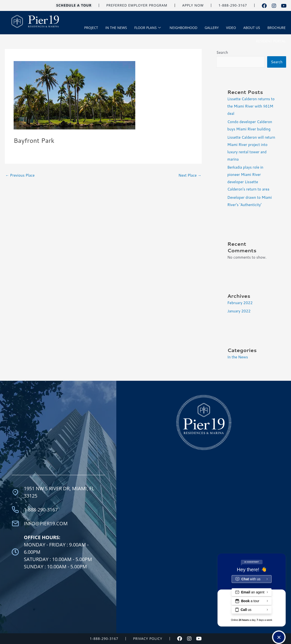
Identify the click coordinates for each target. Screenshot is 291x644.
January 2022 (239, 311)
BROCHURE (277, 28)
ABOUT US (252, 28)
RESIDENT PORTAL (271, 41)
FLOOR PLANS (148, 28)
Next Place (190, 175)
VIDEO (231, 28)
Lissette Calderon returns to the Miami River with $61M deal (251, 106)
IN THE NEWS (116, 28)
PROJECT (91, 28)
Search (222, 52)
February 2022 (240, 303)
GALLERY (212, 28)
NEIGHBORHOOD (183, 28)
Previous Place (20, 175)
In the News (238, 357)
